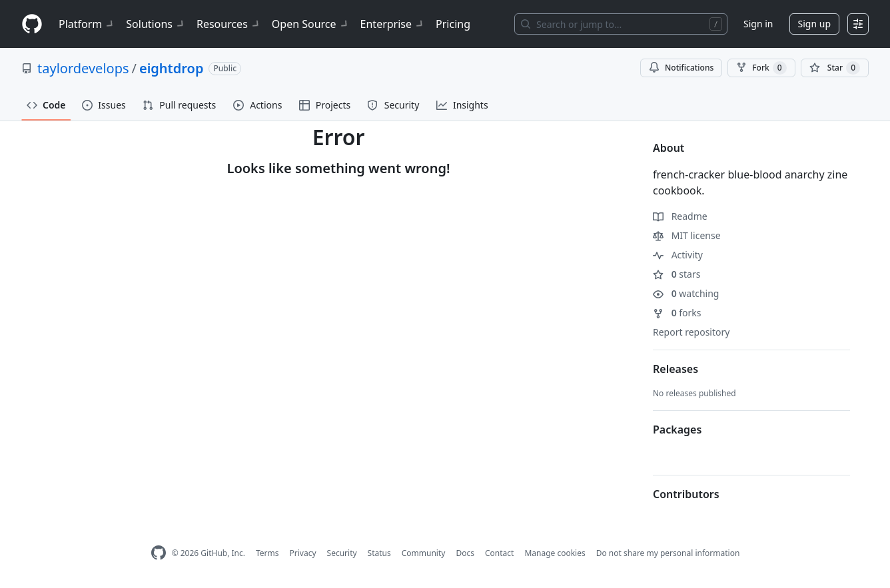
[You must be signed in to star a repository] (835, 68)
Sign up (814, 24)
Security (342, 553)
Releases (675, 369)
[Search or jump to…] (621, 24)
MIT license (687, 235)
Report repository (691, 332)
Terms (267, 553)
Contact (499, 553)
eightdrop (171, 68)
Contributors (686, 494)
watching (686, 293)
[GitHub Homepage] (159, 553)
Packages (677, 430)
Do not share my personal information (668, 553)
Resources (229, 24)
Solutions (156, 24)
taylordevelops (83, 68)
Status (379, 553)
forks (677, 313)
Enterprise (393, 24)
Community (424, 553)
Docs (465, 553)
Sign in (758, 24)
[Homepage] (32, 24)
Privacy (303, 553)
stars (676, 274)
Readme (680, 216)
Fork (761, 68)
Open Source (311, 24)
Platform (87, 24)
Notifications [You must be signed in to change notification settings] (681, 68)
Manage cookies (555, 553)
